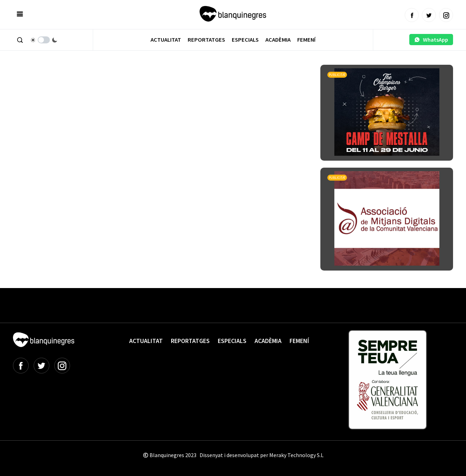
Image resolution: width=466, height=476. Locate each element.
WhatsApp (431, 40)
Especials (245, 40)
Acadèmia (278, 40)
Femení (306, 40)
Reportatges (206, 40)
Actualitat (166, 40)
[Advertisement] (140, 84)
